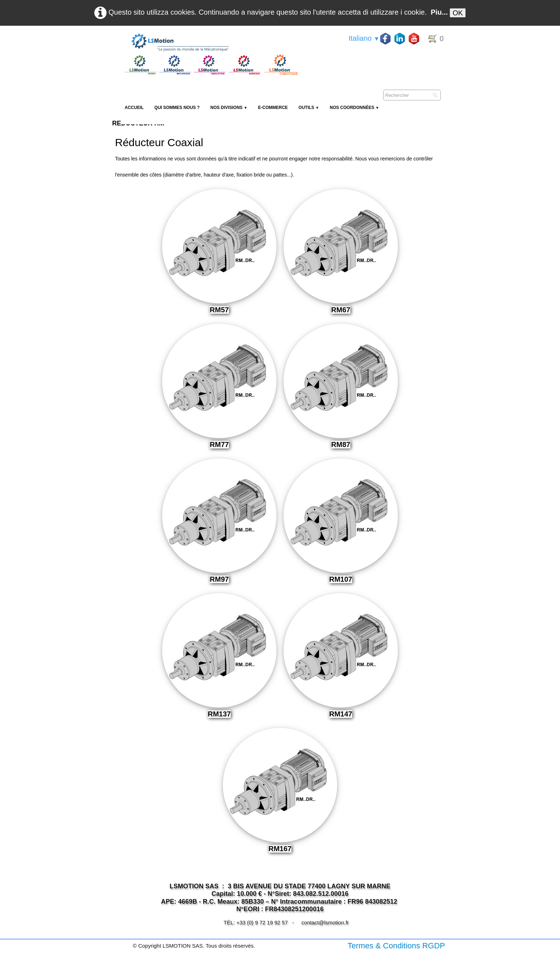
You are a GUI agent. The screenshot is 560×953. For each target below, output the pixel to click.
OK (458, 13)
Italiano (364, 38)
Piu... (439, 12)
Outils (309, 108)
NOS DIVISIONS (229, 108)
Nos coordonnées (354, 108)
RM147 (341, 714)
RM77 (219, 445)
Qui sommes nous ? (177, 108)
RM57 (219, 310)
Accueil (134, 108)
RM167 (280, 849)
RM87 (341, 445)
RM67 (341, 310)
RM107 (341, 579)
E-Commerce (273, 108)
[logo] (210, 43)
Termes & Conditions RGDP (396, 946)
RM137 (219, 714)
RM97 (219, 579)
